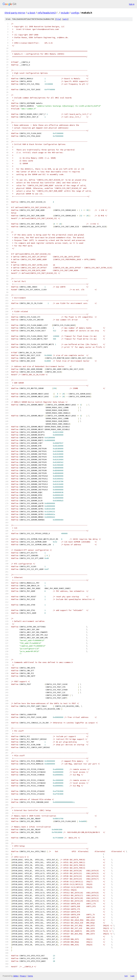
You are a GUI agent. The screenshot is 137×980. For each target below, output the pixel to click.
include (65, 13)
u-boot (31, 13)
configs (75, 13)
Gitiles (16, 976)
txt (126, 976)
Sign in (132, 4)
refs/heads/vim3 (47, 13)
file (58, 19)
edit (65, 19)
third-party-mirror (15, 13)
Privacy (23, 976)
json (132, 976)
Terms (30, 976)
